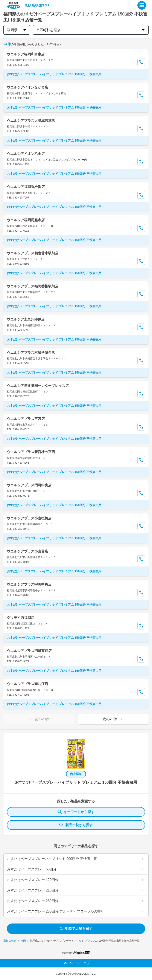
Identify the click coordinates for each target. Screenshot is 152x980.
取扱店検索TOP (37, 5)
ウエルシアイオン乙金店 (26, 154)
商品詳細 (76, 774)
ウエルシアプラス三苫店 (26, 419)
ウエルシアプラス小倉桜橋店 (29, 518)
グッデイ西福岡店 (21, 618)
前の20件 (39, 719)
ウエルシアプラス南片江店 (27, 684)
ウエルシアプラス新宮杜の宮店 (31, 452)
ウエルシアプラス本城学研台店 (31, 353)
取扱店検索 (10, 941)
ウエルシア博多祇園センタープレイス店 (38, 386)
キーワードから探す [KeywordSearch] (76, 812)
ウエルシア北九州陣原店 (26, 319)
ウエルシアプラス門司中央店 (29, 485)
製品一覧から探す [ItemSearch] (76, 825)
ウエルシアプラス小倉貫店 (27, 551)
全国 (23, 941)
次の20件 (113, 719)
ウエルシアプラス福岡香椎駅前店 (33, 286)
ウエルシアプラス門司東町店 (29, 651)
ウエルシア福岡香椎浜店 (26, 187)
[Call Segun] (141, 62)
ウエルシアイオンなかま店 (27, 87)
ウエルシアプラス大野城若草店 (31, 121)
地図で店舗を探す (76, 929)
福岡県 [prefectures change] (17, 30)
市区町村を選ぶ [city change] (91, 30)
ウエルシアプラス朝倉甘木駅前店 (33, 253)
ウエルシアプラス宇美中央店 (29, 584)
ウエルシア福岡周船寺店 (26, 220)
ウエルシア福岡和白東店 (26, 54)
